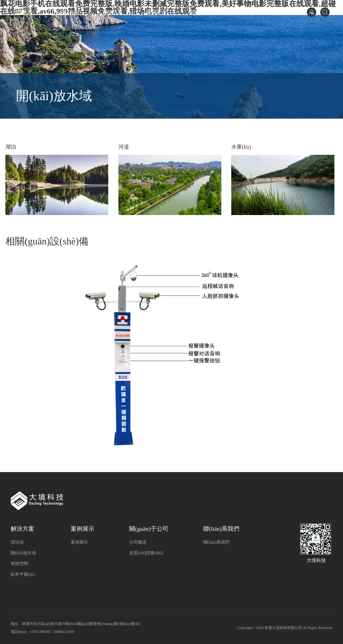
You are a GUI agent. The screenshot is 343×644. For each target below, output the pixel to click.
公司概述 (138, 542)
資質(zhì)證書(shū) (146, 553)
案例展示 (156, 12)
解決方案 (113, 12)
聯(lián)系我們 (261, 12)
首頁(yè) (71, 12)
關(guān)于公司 (206, 12)
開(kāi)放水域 (23, 553)
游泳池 (17, 542)
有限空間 (19, 564)
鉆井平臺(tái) (23, 574)
